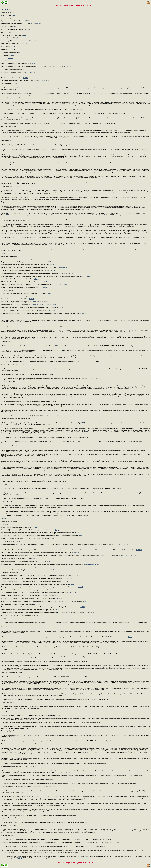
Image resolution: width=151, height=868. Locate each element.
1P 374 (130, 637)
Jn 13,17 (55, 596)
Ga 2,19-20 (60, 285)
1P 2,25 (27, 72)
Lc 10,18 (35, 527)
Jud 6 (80, 536)
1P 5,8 (83, 576)
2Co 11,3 (59, 598)
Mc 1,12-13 (122, 544)
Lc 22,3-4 (50, 596)
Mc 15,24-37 (39, 305)
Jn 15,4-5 (27, 44)
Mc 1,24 (89, 564)
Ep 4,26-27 (37, 604)
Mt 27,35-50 (32, 305)
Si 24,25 (20, 858)
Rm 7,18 (52, 270)
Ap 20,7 (58, 610)
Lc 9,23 (24, 49)
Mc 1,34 (76, 553)
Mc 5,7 (93, 564)
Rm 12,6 (11, 58)
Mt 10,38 (31, 259)
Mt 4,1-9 (116, 544)
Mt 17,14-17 (122, 556)
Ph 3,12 (12, 38)
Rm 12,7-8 (11, 61)
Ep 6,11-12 (85, 601)
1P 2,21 (24, 35)
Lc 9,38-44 (135, 556)
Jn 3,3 (32, 24)
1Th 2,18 (70, 578)
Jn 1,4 (78, 118)
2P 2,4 (78, 533)
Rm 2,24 (6, 215)
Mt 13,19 (80, 587)
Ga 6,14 (65, 285)
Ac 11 (13, 15)
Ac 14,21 (20, 424)
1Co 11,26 (46, 282)
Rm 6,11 (41, 24)
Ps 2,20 (36, 24)
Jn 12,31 (35, 567)
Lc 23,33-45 (46, 305)
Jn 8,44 (57, 530)
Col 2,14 (61, 296)
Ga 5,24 (62, 307)
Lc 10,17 (49, 561)
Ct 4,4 (86, 856)
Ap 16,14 (82, 607)
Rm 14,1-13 (67, 67)
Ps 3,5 (33, 29)
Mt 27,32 (36, 302)
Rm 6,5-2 (60, 268)
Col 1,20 (50, 293)
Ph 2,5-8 (44, 288)
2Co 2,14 (102, 215)
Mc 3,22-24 (139, 550)
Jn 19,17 (31, 299)
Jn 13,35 (29, 18)
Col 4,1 (47, 81)
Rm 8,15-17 (28, 29)
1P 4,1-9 (34, 75)
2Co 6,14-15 (55, 570)
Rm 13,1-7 (32, 64)
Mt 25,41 (52, 539)
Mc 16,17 (34, 558)
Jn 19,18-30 (53, 305)
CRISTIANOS (6, 9)
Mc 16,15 (33, 41)
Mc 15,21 (41, 302)
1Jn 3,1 (37, 29)
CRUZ (3, 253)
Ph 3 (16, 290)
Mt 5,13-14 (15, 32)
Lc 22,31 (71, 584)
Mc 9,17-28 (129, 556)
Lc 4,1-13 (128, 544)
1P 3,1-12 (32, 72)
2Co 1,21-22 (26, 21)
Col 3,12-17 (42, 81)
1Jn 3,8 (94, 613)
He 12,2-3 (83, 313)
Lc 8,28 (97, 564)
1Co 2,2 (36, 279)
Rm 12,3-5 (11, 55)
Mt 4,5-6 (43, 720)
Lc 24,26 (82, 423)
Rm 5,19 (51, 265)
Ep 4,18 (16, 27)
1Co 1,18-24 (86, 276)
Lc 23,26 (46, 302)
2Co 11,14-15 (72, 593)
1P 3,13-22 (28, 75)
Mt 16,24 (51, 262)
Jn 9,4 (16, 38)
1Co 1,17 (70, 273)
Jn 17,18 (28, 41)
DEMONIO (4, 518)
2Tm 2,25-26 (65, 581)
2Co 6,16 (13, 47)
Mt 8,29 (84, 564)
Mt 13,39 (28, 547)
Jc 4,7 (39, 616)
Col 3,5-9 (26, 78)
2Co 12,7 (49, 590)
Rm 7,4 (65, 268)
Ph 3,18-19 (52, 310)
